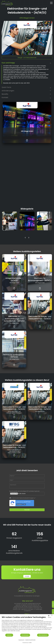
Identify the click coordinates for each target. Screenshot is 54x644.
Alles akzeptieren (43, 635)
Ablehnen (9, 635)
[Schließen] (52, 615)
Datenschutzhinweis (30, 640)
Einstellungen (25, 635)
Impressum (21, 640)
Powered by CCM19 (27, 643)
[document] (27, 625)
